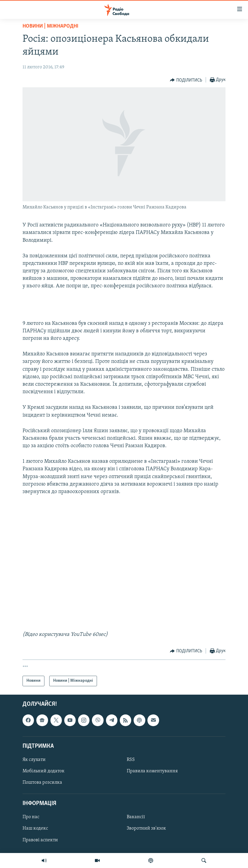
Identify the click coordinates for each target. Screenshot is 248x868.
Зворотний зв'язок (146, 828)
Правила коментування (152, 771)
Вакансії (136, 817)
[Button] (186, 80)
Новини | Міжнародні (50, 26)
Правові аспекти (40, 840)
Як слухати (34, 760)
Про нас (31, 817)
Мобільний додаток (44, 771)
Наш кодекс (35, 828)
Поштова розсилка (42, 783)
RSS (131, 760)
